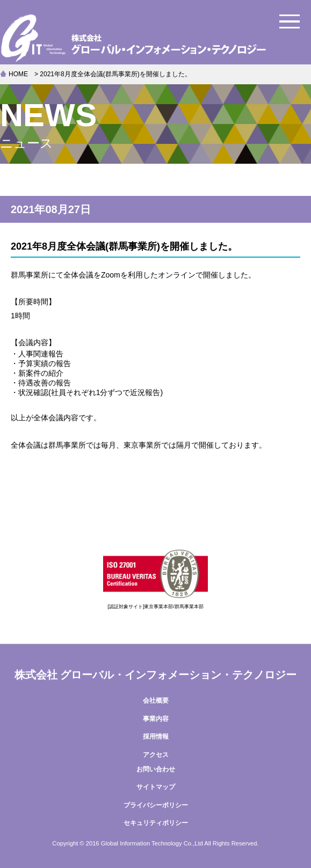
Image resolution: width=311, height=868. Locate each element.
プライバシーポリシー (156, 805)
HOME (18, 74)
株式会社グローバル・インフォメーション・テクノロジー (155, 38)
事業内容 (156, 719)
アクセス (156, 755)
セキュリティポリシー (156, 823)
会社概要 (156, 701)
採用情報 (156, 736)
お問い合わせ (156, 769)
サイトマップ (156, 787)
